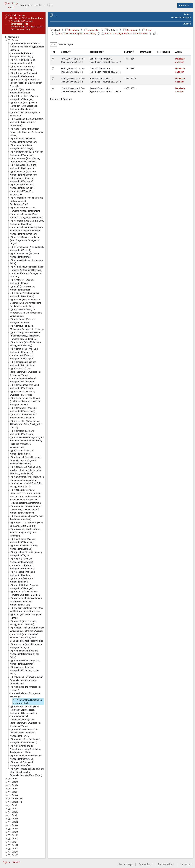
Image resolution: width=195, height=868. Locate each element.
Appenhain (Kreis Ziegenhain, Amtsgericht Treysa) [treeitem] (26, 554)
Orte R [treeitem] (13, 835)
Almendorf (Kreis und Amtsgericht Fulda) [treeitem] (22, 281)
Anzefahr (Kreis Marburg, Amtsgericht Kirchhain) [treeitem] (24, 547)
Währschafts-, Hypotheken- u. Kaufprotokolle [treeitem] (27, 701)
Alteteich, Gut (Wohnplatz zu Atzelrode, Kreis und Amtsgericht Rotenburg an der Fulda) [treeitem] (26, 470)
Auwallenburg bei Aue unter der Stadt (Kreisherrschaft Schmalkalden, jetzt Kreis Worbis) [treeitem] (27, 772)
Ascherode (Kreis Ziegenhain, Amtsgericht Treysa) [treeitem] (26, 646)
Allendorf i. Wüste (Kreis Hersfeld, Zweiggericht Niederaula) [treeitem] (27, 216)
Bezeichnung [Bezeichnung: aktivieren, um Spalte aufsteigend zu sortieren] (97, 52)
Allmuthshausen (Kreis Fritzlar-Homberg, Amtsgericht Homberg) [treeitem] (27, 268)
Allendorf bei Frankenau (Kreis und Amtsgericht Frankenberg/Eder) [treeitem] (27, 201)
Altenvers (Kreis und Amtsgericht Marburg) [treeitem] (22, 452)
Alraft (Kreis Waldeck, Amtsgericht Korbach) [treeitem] (22, 288)
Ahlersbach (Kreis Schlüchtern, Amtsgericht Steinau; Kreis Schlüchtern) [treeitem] (27, 122)
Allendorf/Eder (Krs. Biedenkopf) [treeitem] (22, 193)
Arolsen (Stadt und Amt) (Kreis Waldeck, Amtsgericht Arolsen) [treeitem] (27, 609)
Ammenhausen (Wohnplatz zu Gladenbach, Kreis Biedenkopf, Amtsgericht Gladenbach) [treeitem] (27, 509)
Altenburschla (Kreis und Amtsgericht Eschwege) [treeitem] (24, 350)
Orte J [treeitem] (13, 809)
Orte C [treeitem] (13, 782)
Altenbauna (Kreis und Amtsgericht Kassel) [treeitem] (23, 321)
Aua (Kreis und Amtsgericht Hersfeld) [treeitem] (25, 688)
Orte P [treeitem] (13, 829)
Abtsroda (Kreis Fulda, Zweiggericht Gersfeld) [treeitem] (23, 61)
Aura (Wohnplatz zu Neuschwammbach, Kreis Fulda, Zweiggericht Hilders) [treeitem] (25, 749)
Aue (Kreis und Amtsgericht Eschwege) (76, 34)
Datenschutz (145, 864)
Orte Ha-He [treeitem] (15, 799)
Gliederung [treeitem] (12, 37)
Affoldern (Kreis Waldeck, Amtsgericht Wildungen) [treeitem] (24, 98)
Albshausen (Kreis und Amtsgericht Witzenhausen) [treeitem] (23, 173)
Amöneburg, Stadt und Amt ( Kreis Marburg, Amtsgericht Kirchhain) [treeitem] (26, 532)
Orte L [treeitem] (13, 815)
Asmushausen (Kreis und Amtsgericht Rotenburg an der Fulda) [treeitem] (24, 654)
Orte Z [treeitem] (13, 855)
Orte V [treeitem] (13, 849)
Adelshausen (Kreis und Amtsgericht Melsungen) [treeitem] (23, 75)
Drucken (187, 24)
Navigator (26, 5)
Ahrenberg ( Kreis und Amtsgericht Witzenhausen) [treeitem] (23, 140)
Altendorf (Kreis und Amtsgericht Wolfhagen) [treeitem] (22, 357)
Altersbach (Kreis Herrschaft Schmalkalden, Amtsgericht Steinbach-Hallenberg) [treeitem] (26, 460)
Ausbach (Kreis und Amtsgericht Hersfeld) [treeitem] (21, 764)
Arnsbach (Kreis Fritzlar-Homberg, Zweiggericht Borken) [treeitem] (25, 593)
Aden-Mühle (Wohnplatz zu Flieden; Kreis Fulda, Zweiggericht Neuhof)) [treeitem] (26, 83)
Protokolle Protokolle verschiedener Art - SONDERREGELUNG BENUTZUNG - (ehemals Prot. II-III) (27, 25)
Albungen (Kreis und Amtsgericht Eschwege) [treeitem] (22, 180)
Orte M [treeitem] (13, 819)
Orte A (147, 30)
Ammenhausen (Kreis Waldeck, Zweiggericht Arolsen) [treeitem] (27, 518)
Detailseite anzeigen (181, 18)
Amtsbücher (92, 30)
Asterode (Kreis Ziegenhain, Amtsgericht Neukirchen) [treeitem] (25, 662)
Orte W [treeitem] (13, 852)
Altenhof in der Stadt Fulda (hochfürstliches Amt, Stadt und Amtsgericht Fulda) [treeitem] (25, 401)
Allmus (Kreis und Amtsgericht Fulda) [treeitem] (27, 262)
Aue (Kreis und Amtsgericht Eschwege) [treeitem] (25, 695)
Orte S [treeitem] (13, 839)
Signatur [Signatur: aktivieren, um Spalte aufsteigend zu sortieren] (66, 52)
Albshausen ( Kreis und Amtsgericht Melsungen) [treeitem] (23, 166)
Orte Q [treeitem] (13, 832)
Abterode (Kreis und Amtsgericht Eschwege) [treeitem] (22, 55)
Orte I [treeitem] (12, 805)
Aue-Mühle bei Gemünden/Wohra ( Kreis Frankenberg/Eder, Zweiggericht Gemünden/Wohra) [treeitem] (25, 721)
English (6, 862)
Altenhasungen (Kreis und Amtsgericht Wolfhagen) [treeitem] (24, 386)
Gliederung (72, 30)
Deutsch (16, 862)
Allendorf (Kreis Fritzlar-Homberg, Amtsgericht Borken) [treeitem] (25, 209)
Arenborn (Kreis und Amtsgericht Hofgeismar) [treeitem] (22, 567)
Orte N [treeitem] (13, 822)
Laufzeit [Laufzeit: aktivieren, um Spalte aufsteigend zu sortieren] (129, 52)
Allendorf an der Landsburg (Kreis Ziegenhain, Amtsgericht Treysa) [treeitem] (25, 240)
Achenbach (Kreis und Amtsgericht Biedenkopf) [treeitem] (23, 68)
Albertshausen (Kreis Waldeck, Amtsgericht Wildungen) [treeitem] (27, 153)
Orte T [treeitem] (13, 842)
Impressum (186, 864)
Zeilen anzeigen (61, 45)
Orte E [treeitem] (13, 789)
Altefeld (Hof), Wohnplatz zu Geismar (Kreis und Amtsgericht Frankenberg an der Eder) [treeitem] (26, 303)
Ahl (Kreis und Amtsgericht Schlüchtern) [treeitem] (25, 114)
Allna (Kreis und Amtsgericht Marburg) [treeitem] (26, 275)
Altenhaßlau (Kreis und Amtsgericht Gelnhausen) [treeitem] (23, 380)
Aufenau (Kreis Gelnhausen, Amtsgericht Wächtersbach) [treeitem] (25, 741)
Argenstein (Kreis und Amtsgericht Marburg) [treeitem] (22, 573)
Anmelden (184, 5)
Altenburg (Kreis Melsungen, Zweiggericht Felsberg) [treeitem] (26, 344)
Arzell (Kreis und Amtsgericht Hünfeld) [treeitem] (26, 616)
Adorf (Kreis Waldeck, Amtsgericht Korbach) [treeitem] (22, 91)
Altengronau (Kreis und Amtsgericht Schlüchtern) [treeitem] (23, 363)
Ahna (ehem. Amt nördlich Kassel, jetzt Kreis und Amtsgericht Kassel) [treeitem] (27, 132)
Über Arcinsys (125, 864)
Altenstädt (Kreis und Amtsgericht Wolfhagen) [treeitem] (22, 432)
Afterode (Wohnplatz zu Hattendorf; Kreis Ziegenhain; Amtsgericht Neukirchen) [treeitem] (24, 106)
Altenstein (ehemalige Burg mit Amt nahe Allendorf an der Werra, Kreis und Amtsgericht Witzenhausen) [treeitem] (27, 442)
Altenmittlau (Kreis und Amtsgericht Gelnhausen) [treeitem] (23, 416)
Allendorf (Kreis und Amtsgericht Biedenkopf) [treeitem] (22, 186)
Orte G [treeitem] (13, 795)
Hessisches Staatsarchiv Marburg (25, 18)
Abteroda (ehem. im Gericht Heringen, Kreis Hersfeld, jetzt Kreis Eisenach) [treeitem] (27, 47)
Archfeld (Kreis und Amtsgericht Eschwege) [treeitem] (21, 560)
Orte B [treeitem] (13, 779)
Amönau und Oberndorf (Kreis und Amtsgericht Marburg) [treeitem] (26, 524)
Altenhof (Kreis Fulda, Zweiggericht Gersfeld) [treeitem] (22, 393)
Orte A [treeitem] (13, 40)
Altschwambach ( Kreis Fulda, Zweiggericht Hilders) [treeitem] (26, 485)
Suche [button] (39, 5)
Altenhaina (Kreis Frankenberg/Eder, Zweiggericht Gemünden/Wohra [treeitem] (25, 372)
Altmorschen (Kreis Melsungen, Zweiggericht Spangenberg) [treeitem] (27, 478)
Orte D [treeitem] (13, 785)
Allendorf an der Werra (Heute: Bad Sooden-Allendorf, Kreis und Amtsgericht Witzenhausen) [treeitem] (27, 231)
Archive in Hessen (15, 15)
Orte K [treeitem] (13, 812)
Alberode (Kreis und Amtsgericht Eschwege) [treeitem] (22, 147)
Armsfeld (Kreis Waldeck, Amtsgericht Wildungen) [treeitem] (24, 587)
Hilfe (50, 5)
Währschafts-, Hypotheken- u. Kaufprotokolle (125, 34)
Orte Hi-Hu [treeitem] (15, 802)
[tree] (24, 446)
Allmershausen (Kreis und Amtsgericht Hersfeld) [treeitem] (24, 255)
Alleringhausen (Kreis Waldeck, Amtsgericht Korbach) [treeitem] (27, 249)
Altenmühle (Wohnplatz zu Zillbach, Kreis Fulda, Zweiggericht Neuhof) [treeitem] (26, 424)
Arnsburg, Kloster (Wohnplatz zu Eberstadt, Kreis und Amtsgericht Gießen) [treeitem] (26, 601)
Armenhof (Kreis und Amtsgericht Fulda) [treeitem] (22, 580)
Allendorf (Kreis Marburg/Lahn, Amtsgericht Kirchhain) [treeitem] (27, 222)
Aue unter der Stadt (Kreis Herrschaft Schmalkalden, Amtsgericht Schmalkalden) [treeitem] (24, 710)
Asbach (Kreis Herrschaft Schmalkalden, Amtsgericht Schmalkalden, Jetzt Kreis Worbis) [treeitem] (26, 637)
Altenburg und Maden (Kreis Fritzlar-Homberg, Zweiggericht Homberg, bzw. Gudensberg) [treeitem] (25, 336)
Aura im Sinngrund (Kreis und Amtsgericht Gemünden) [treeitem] (26, 757)
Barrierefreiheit (166, 864)
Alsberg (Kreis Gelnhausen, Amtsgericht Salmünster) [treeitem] (25, 294)
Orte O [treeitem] (13, 825)
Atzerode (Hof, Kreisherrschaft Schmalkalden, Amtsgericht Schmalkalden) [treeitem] (27, 680)
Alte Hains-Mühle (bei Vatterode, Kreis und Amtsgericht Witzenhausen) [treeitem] (26, 313)
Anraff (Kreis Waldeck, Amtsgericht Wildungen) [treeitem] (23, 541)
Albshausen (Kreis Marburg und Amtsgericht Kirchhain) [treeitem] (25, 160)
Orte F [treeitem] (13, 792)
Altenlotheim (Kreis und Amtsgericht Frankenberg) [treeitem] (23, 409)
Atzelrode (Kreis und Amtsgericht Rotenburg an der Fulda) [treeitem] (24, 670)
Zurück (187, 14)
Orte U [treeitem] (13, 845)
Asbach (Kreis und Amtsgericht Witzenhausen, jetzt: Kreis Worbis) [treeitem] (27, 629)
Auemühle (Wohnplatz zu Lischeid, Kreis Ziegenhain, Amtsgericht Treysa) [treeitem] (24, 733)
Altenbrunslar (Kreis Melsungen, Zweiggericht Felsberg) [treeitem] (27, 327)
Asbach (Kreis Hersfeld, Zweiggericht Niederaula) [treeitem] (23, 623)
